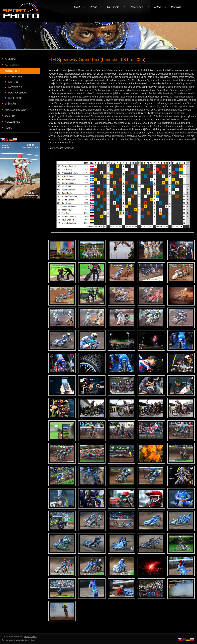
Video (157, 7)
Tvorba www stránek (11, 640)
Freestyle (15, 77)
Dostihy (10, 116)
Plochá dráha (18, 93)
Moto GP (14, 82)
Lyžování (11, 104)
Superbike (15, 98)
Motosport (13, 71)
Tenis (8, 128)
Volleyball (12, 122)
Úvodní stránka (21, 11)
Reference (136, 7)
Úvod (76, 7)
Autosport (12, 65)
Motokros (15, 87)
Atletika (10, 59)
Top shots (113, 7)
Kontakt (176, 7)
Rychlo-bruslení (16, 110)
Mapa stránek (30, 637)
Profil (93, 7)
